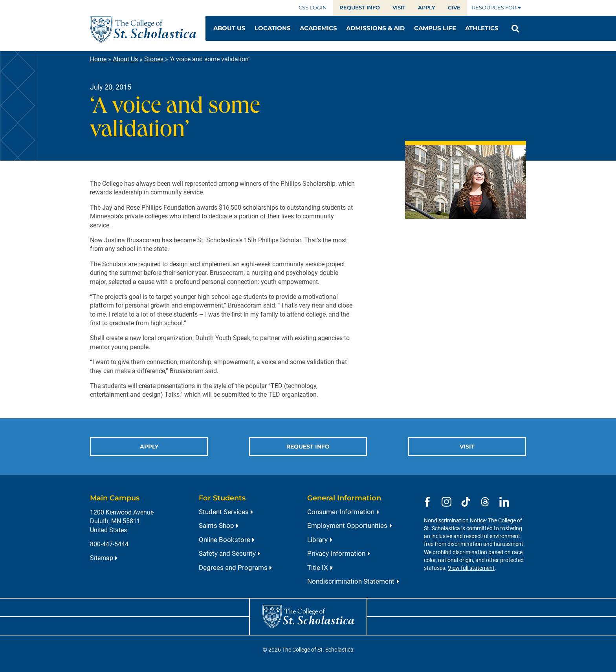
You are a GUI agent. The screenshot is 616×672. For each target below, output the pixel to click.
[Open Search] (515, 29)
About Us (125, 59)
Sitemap (102, 558)
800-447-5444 (109, 544)
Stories (154, 59)
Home (98, 59)
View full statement (471, 568)
